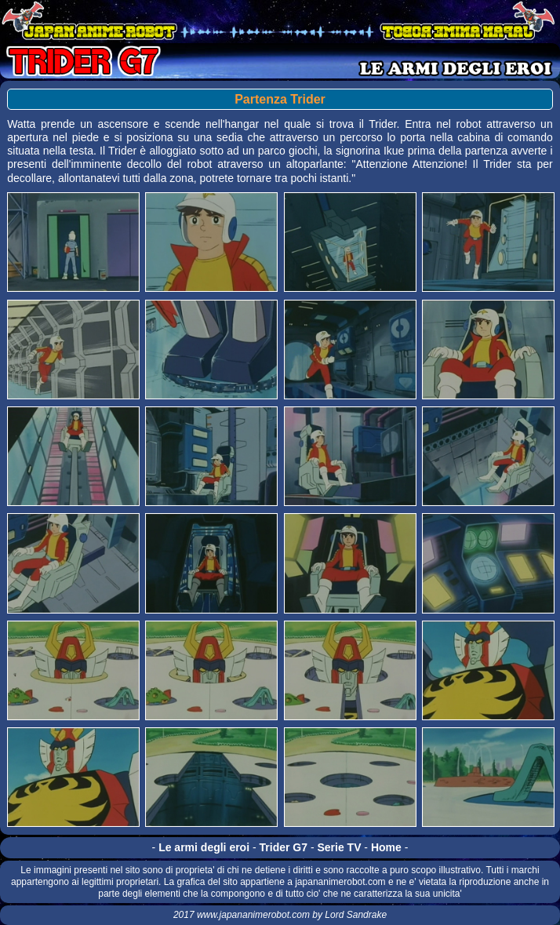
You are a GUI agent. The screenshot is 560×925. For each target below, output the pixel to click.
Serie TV (339, 847)
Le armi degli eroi (204, 847)
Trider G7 (284, 847)
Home (386, 847)
